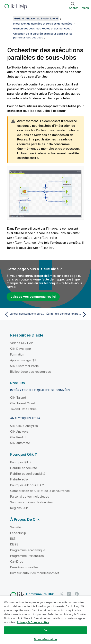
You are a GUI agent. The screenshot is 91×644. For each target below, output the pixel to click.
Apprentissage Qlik (24, 360)
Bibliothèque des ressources (31, 371)
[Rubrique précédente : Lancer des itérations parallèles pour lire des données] (24, 314)
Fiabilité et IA (19, 479)
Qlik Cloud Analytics (24, 425)
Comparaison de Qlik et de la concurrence (40, 490)
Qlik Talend (18, 397)
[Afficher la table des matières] (8, 18)
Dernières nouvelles (24, 567)
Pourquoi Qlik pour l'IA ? (27, 484)
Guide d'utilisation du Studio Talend (36, 18)
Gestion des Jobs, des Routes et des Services (42, 28)
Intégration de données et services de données (43, 24)
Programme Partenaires (27, 555)
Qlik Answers (19, 431)
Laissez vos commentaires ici (33, 296)
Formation (17, 354)
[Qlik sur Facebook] (77, 593)
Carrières (17, 561)
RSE (13, 538)
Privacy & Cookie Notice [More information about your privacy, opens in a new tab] (33, 622)
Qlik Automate (20, 442)
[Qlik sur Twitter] (62, 593)
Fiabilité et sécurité (24, 467)
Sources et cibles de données (31, 502)
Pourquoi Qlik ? (21, 462)
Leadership (18, 532)
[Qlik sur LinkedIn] (69, 593)
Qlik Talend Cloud (23, 403)
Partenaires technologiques (30, 496)
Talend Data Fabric (23, 408)
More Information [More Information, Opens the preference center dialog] (45, 639)
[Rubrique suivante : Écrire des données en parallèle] (67, 314)
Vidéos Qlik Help (22, 342)
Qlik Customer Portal (25, 365)
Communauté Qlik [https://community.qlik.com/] (40, 593)
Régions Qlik (19, 507)
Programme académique (28, 549)
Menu (85, 8)
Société (16, 527)
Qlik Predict (18, 437)
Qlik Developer (21, 348)
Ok (45, 630)
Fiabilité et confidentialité (28, 473)
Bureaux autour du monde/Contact (35, 572)
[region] (45, 620)
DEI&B (14, 544)
